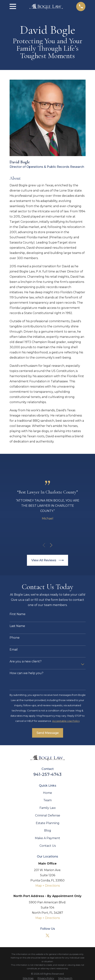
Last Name (17, 626)
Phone (15, 638)
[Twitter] (47, 935)
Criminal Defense (48, 815)
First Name (18, 614)
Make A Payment (47, 838)
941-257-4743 (48, 774)
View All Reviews (47, 560)
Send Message (48, 733)
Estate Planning (48, 823)
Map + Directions (48, 886)
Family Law (48, 808)
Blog (48, 830)
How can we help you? (26, 673)
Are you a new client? (26, 661)
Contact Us (48, 846)
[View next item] (51, 545)
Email (14, 650)
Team (47, 800)
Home (47, 793)
